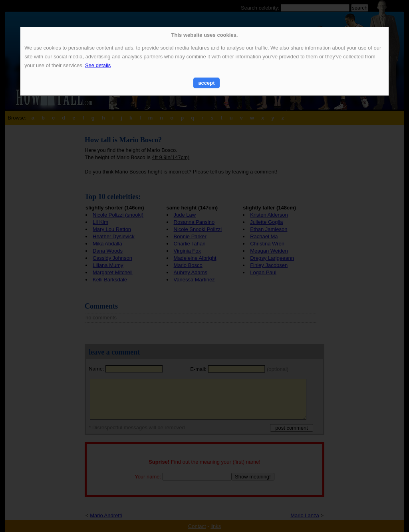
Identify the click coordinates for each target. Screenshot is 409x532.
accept (206, 83)
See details (98, 65)
